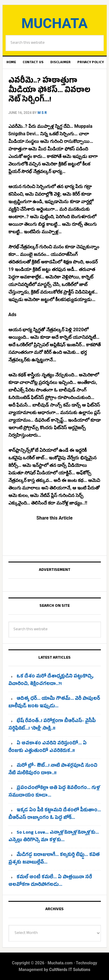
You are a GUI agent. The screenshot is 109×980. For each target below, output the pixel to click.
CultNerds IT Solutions (70, 970)
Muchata (54, 23)
